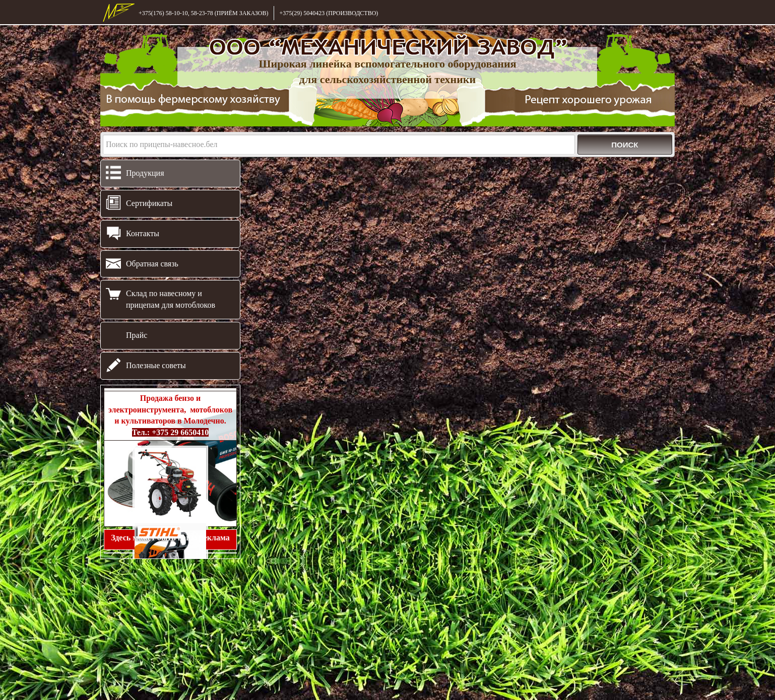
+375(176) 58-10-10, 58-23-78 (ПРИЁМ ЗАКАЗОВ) (203, 13)
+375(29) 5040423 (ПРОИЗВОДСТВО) (329, 13)
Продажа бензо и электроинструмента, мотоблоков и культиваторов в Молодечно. (170, 415)
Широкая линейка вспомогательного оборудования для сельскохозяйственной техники (387, 72)
